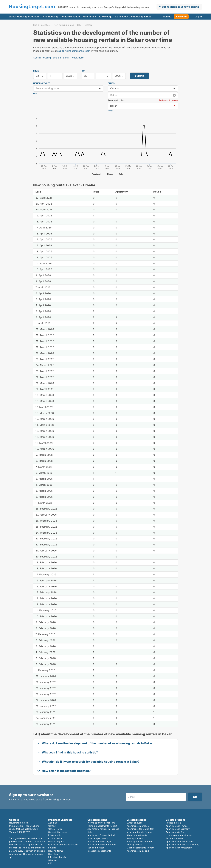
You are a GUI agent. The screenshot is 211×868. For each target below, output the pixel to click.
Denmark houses (96, 848)
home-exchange (70, 17)
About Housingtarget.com (24, 17)
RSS (50, 863)
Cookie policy (55, 838)
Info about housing (58, 857)
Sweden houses (135, 823)
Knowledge (106, 17)
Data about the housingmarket (133, 17)
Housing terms (56, 851)
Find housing (50, 17)
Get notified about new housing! (181, 7)
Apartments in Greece (138, 826)
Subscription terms (58, 832)
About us (53, 823)
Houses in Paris (173, 823)
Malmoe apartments (98, 838)
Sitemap (52, 860)
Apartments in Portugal (99, 841)
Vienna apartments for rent (101, 823)
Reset (36, 93)
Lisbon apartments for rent (179, 835)
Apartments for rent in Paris (180, 841)
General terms (55, 829)
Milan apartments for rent (139, 832)
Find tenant (90, 17)
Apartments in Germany (178, 829)
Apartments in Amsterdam (179, 848)
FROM (36, 71)
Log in (198, 17)
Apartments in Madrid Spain (102, 844)
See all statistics (41, 25)
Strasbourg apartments (99, 851)
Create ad (181, 16)
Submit (139, 76)
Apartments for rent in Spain (102, 835)
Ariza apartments (174, 838)
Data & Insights (56, 841)
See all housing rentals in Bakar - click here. (59, 58)
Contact (52, 826)
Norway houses (134, 844)
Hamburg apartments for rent (102, 826)
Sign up (167, 17)
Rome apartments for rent (140, 841)
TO (83, 71)
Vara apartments (135, 838)
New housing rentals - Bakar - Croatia (73, 25)
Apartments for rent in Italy (140, 829)
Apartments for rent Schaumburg (182, 844)
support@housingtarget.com (74, 51)
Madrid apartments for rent (140, 848)
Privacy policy (55, 835)
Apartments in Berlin (176, 832)
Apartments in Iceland (138, 851)
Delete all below (168, 100)
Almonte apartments (137, 835)
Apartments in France (177, 826)
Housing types (42, 83)
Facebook (11, 858)
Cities (111, 83)
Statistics (53, 854)
